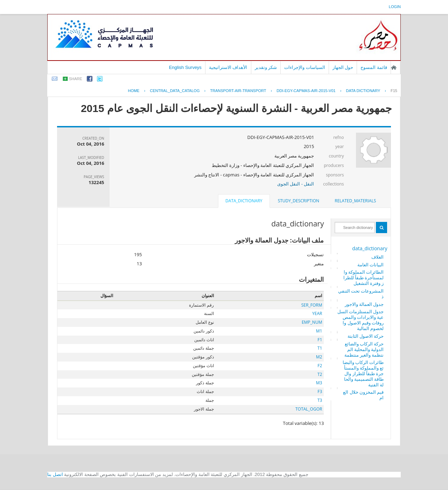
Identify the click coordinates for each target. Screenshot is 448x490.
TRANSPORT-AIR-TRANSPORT (238, 91)
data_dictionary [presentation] (244, 201)
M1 (319, 331)
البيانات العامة (370, 265)
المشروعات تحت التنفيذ (361, 294)
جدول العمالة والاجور (364, 304)
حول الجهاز (343, 67)
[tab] (355, 201)
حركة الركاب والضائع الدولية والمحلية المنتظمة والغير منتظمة (364, 349)
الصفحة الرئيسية (394, 68)
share (76, 79)
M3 (319, 383)
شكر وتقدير (266, 67)
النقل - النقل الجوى (296, 184)
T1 (320, 348)
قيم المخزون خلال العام (363, 395)
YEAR (317, 313)
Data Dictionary (363, 91)
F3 (320, 391)
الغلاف (377, 257)
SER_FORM (312, 305)
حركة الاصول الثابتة (366, 336)
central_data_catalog (175, 91)
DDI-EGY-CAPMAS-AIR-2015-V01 (306, 91)
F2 (320, 366)
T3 (320, 400)
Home (134, 91)
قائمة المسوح (374, 67)
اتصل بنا (55, 474)
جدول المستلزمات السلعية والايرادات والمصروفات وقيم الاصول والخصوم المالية (361, 320)
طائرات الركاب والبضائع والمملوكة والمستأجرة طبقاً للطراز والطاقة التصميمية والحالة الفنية (363, 373)
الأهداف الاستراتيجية (228, 67)
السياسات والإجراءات (305, 67)
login (395, 7)
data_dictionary (370, 248)
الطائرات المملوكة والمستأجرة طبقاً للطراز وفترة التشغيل (364, 278)
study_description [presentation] (299, 201)
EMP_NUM (312, 322)
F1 (320, 340)
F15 (394, 91)
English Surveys (185, 67)
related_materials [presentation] (355, 201)
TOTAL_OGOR (309, 409)
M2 (319, 357)
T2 (320, 374)
